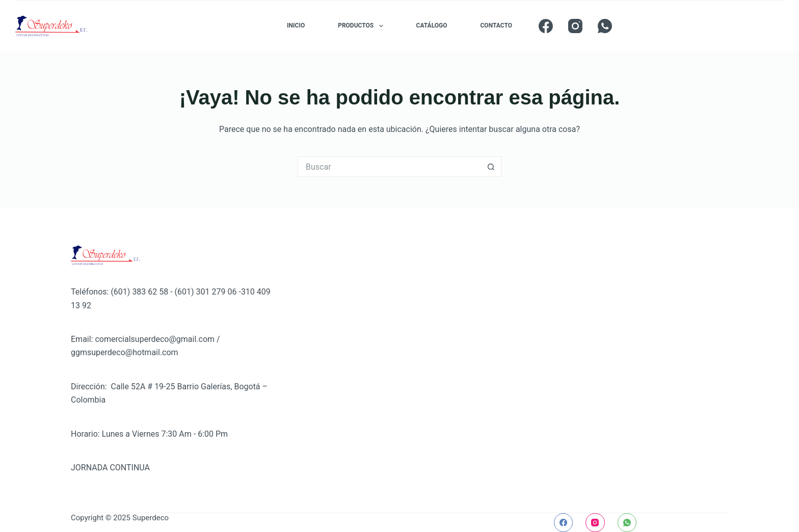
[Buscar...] (389, 167)
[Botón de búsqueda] (491, 167)
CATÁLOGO (432, 25)
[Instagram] (575, 26)
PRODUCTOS (362, 26)
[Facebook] (546, 26)
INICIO (296, 25)
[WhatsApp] (605, 26)
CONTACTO (496, 25)
